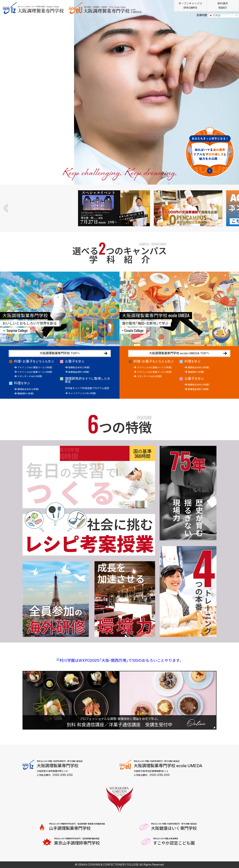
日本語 (215, 16)
